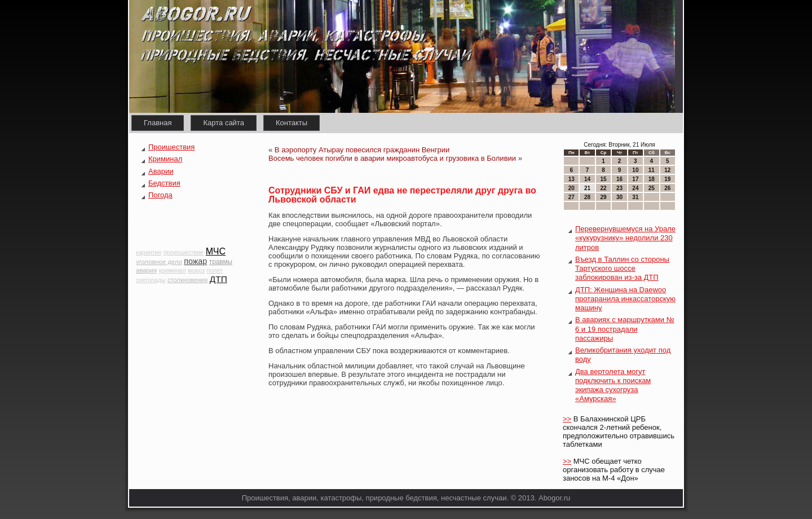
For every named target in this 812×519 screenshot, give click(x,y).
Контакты (292, 123)
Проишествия (171, 147)
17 (635, 179)
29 (603, 197)
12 (667, 170)
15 (603, 179)
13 (572, 179)
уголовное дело (159, 262)
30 (619, 197)
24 (635, 188)
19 (667, 179)
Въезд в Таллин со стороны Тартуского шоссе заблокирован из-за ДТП (622, 269)
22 (603, 188)
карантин (149, 252)
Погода (160, 195)
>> (567, 419)
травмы (221, 262)
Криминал (165, 159)
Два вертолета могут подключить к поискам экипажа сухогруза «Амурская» (613, 385)
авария (146, 270)
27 (572, 197)
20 (572, 188)
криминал (173, 270)
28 (587, 197)
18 (652, 179)
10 (635, 170)
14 (587, 179)
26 (667, 188)
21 (587, 188)
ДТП (219, 279)
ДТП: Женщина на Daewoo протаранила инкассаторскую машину (625, 299)
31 (635, 197)
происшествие (184, 252)
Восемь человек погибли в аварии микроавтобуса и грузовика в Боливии (392, 158)
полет (215, 270)
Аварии (161, 171)
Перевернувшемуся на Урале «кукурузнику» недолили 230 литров (625, 238)
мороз (196, 270)
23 (619, 188)
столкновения (187, 280)
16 (619, 179)
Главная (158, 123)
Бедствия (164, 183)
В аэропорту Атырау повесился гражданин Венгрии (362, 150)
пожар (195, 261)
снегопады (151, 280)
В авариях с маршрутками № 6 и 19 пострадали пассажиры (625, 329)
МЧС (216, 251)
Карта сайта (223, 123)
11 (652, 170)
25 (652, 188)
